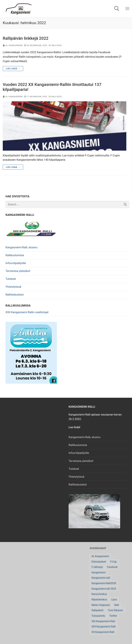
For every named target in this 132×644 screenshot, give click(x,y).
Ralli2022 (55, 45)
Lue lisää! (75, 427)
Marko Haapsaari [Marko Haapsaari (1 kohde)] (101, 605)
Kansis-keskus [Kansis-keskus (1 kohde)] (99, 594)
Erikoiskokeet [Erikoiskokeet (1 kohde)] (99, 562)
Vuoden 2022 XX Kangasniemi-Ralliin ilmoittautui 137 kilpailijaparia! (52, 87)
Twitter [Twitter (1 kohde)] (113, 616)
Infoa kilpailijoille (16, 263)
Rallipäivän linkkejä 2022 (26, 38)
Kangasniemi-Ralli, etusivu (21, 247)
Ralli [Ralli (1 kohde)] (117, 605)
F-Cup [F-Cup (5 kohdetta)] (113, 562)
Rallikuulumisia (15, 255)
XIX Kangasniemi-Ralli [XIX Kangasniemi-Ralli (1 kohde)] (103, 621)
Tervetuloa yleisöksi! (18, 271)
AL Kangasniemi (13, 45)
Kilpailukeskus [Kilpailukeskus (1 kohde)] (99, 600)
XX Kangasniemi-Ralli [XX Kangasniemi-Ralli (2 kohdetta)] (103, 632)
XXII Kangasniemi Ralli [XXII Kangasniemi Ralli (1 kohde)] (104, 627)
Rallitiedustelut (15, 295)
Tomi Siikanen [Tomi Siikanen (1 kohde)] (115, 610)
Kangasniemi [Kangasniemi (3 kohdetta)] (99, 572)
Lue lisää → (13, 69)
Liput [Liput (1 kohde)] (114, 600)
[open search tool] (117, 9)
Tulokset (11, 279)
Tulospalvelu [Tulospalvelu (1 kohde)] (98, 616)
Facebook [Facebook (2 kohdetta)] (112, 567)
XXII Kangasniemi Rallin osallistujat (27, 312)
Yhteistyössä (13, 287)
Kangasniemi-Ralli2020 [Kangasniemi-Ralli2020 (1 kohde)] (104, 583)
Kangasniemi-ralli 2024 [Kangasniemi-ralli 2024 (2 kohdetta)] (104, 589)
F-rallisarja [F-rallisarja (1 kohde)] (97, 567)
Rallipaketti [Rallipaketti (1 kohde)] (98, 610)
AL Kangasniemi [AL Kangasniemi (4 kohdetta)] (100, 556)
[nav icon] (127, 9)
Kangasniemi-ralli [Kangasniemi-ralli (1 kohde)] (101, 578)
